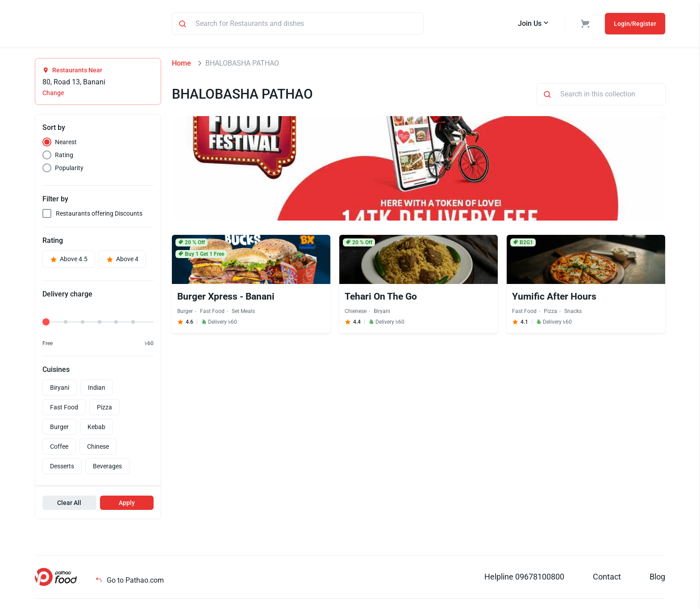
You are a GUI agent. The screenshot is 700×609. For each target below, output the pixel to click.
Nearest (66, 143)
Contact (607, 578)
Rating (64, 156)
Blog (657, 578)
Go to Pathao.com (129, 582)
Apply (127, 504)
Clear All (69, 504)
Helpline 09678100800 (524, 578)
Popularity (69, 169)
